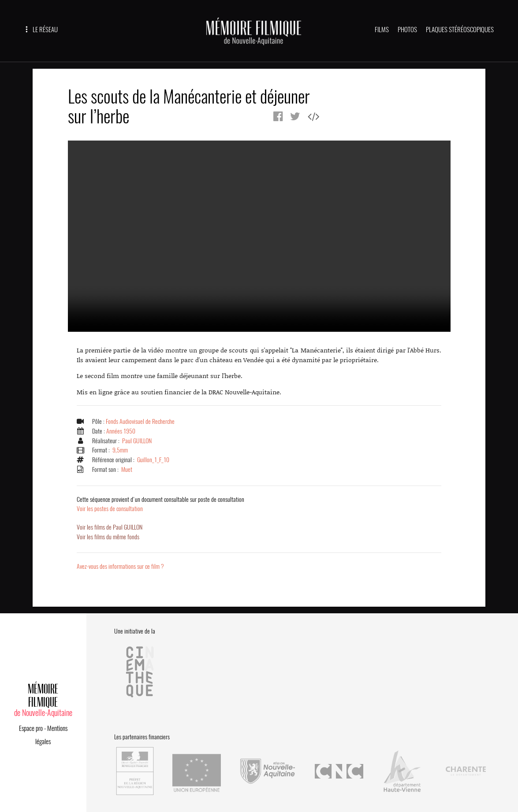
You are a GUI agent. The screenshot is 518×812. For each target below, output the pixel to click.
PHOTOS (407, 30)
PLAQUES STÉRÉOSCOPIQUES (460, 30)
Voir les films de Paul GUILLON (111, 527)
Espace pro (31, 726)
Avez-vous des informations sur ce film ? (121, 567)
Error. (259, 236)
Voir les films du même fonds (109, 537)
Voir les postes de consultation (162, 504)
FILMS (382, 30)
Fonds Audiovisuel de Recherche (141, 422)
